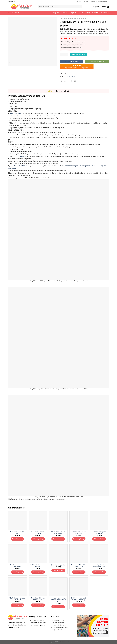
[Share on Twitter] (65, 81)
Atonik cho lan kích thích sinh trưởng (17, 566)
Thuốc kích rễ (82, 19)
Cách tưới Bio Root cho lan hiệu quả (38, 566)
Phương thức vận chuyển (59, 625)
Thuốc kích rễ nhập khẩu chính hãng (99, 533)
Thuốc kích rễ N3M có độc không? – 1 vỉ (79, 566)
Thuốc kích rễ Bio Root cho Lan (17, 533)
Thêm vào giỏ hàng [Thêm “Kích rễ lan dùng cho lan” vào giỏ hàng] (58, 570)
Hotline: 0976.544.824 (101, 13)
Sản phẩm (73, 13)
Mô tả (50, 91)
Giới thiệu (64, 13)
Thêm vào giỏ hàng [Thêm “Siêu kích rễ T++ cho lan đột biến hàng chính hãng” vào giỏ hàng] (79, 605)
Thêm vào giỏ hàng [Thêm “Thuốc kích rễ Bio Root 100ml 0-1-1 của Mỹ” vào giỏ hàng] (38, 605)
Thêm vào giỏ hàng (79, 54)
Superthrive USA (15, 114)
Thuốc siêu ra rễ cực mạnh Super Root (17, 599)
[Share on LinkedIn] (75, 81)
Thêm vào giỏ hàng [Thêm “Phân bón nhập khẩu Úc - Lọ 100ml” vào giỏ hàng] (38, 539)
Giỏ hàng (86, 1)
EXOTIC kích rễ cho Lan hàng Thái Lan (58, 533)
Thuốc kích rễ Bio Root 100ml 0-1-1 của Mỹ (38, 599)
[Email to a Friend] (68, 81)
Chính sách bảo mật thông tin (60, 627)
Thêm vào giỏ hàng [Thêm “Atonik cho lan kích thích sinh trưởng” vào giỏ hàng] (17, 572)
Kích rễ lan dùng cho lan (58, 565)
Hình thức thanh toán (58, 623)
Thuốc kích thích (72, 19)
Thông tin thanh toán (103, 1)
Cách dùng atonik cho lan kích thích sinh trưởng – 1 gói (58, 600)
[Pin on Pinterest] (72, 81)
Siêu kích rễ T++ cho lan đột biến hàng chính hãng (79, 599)
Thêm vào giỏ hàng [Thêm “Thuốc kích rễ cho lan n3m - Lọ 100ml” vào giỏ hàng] (79, 539)
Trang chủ (56, 13)
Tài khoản (93, 1)
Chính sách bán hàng (58, 620)
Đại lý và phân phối (57, 630)
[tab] (50, 91)
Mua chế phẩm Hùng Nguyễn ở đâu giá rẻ (99, 566)
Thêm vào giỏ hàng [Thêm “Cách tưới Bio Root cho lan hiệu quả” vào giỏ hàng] (38, 572)
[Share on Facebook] (62, 81)
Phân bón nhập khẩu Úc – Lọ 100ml (38, 533)
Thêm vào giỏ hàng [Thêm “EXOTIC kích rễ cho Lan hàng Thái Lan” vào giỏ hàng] (58, 539)
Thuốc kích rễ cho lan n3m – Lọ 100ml (79, 533)
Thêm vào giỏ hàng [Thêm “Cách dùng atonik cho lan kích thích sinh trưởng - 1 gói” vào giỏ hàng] (58, 607)
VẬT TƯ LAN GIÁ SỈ (20, 156)
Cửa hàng (79, 1)
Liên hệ (88, 13)
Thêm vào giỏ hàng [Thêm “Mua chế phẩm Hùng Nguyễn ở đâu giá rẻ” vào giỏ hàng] (99, 572)
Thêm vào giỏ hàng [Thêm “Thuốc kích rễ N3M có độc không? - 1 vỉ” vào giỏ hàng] (79, 572)
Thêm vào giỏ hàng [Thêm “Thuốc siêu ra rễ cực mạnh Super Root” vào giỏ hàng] (17, 605)
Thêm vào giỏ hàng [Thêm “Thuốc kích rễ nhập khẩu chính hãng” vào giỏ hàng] (99, 539)
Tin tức (81, 13)
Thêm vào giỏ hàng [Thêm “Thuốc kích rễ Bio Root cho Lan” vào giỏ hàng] (17, 539)
